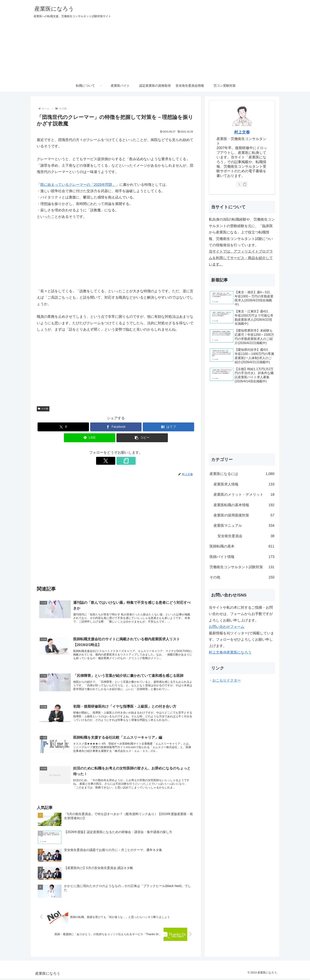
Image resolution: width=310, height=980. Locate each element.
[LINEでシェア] (90, 438)
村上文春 (242, 132)
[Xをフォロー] (111, 461)
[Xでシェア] (63, 427)
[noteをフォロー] (120, 461)
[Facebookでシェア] (116, 427)
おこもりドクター (227, 680)
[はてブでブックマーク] (168, 427)
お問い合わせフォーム (227, 627)
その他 (43, 409)
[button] (142, 438)
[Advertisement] (155, 50)
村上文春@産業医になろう (230, 652)
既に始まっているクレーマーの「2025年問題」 (78, 185)
